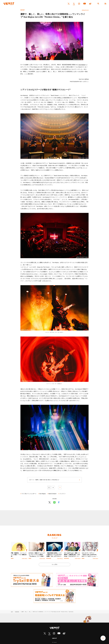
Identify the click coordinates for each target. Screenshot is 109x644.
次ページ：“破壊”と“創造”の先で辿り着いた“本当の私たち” (44, 480)
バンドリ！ (63, 494)
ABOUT (54, 638)
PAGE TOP (103, 638)
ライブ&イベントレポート (29, 494)
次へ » (60, 487)
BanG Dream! (53, 494)
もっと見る (55, 564)
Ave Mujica (82, 65)
